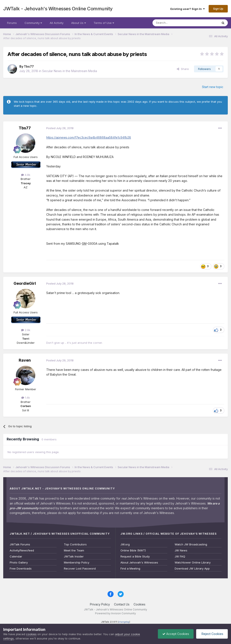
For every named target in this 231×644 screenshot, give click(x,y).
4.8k (26, 175)
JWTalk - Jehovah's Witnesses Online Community (58, 9)
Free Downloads (21, 569)
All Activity (57, 23)
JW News (181, 550)
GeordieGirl (25, 283)
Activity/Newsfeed (22, 550)
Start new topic (213, 87)
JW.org (125, 544)
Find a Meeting (130, 569)
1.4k (26, 398)
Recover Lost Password (80, 569)
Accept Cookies (176, 634)
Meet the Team (74, 550)
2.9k (26, 330)
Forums (12, 23)
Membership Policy (77, 563)
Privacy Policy (100, 604)
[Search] (174, 23)
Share (183, 69)
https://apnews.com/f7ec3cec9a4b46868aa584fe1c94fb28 (89, 137)
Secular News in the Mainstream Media (70, 71)
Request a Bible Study (135, 557)
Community (33, 23)
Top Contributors (75, 544)
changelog (124, 622)
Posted (60, 128)
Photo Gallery (19, 563)
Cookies (139, 604)
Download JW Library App (192, 569)
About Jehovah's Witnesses (139, 563)
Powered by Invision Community (115, 613)
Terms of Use (104, 23)
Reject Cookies (212, 634)
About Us (79, 23)
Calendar (16, 557)
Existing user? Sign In (188, 9)
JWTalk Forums (20, 544)
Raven (25, 360)
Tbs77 (29, 66)
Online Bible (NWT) (133, 550)
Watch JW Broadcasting (191, 544)
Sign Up (218, 9)
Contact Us (122, 604)
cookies (31, 634)
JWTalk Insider (74, 557)
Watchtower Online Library (193, 563)
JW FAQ (180, 557)
